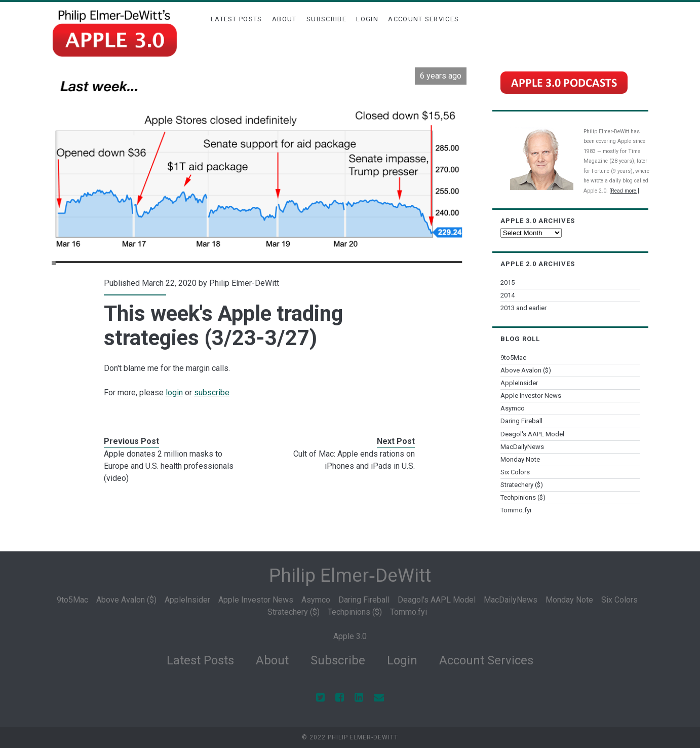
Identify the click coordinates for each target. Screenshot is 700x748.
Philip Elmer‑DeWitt (350, 575)
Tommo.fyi (516, 510)
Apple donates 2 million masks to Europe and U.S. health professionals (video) (169, 466)
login (174, 392)
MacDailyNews (522, 447)
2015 (508, 283)
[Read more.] (624, 191)
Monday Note (520, 459)
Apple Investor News (531, 396)
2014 (508, 295)
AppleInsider (519, 383)
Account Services (423, 19)
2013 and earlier (523, 308)
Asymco (513, 408)
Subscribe (326, 19)
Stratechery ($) (522, 485)
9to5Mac (513, 358)
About (284, 19)
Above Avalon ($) (526, 370)
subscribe (212, 392)
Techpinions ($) (523, 497)
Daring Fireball (521, 421)
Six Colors (515, 472)
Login (367, 19)
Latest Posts (237, 19)
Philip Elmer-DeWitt (244, 283)
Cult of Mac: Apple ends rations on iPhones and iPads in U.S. (354, 460)
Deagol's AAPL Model (532, 434)
